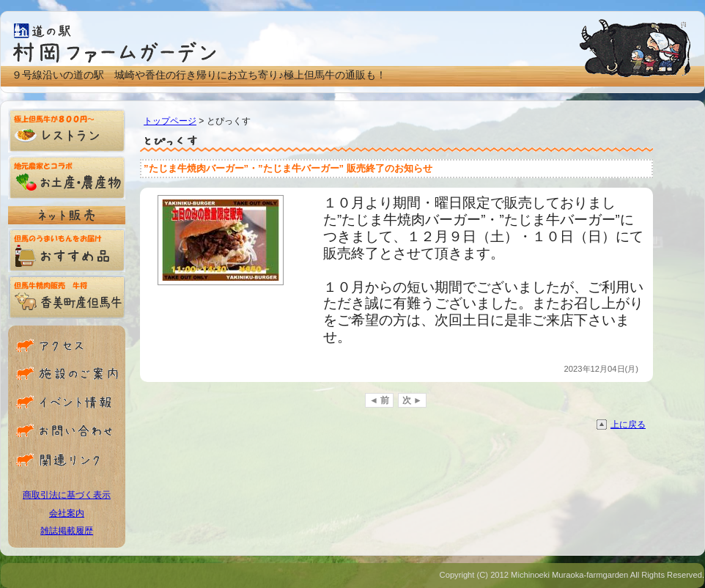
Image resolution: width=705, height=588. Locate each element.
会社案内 (67, 513)
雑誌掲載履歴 (67, 531)
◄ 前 (379, 400)
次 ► (412, 400)
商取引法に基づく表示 (67, 495)
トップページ (170, 121)
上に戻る (628, 425)
